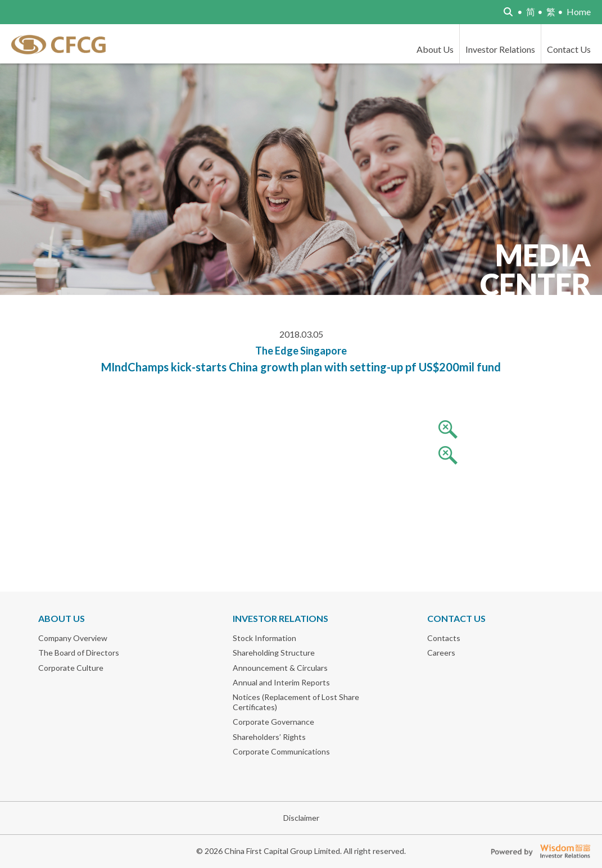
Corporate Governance (273, 722)
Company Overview (73, 638)
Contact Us (569, 49)
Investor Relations (500, 49)
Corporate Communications (281, 751)
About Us (435, 49)
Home (579, 12)
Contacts (444, 638)
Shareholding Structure (274, 653)
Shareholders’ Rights (269, 737)
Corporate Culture (71, 668)
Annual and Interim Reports (281, 682)
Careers (441, 653)
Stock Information (264, 638)
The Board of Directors (79, 653)
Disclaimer (301, 818)
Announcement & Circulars (280, 668)
